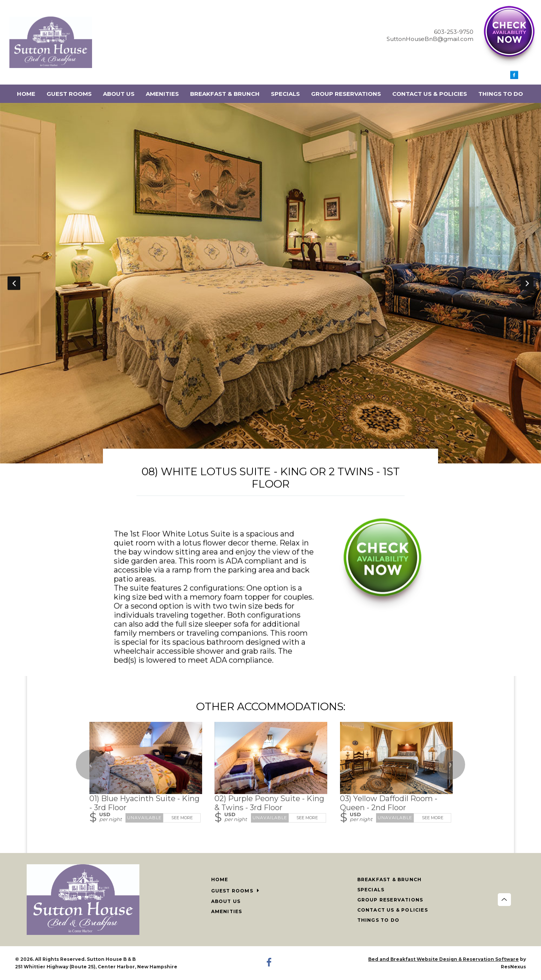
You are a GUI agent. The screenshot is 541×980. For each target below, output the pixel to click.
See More (182, 818)
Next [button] (527, 283)
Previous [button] (14, 283)
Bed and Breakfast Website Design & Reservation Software (444, 959)
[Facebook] (514, 77)
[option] (270, 283)
